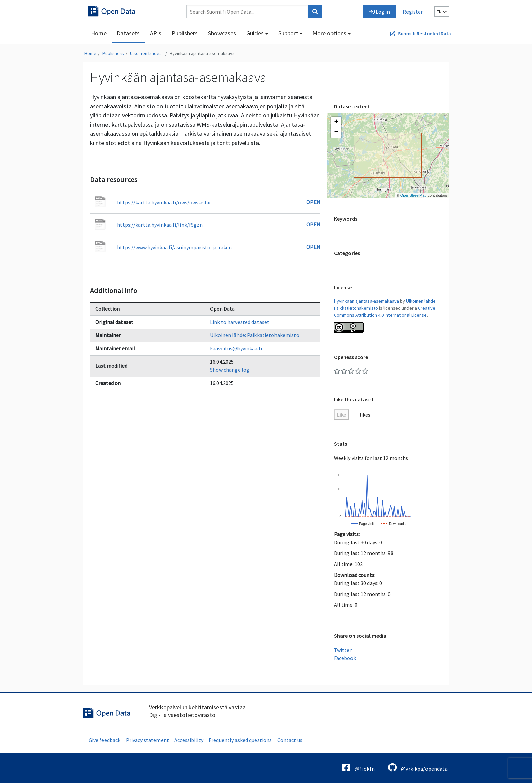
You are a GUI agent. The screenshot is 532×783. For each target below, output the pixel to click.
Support (288, 33)
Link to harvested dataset (240, 322)
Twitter (343, 650)
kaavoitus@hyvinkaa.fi (236, 348)
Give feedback (104, 740)
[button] (336, 122)
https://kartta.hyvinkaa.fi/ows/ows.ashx (164, 202)
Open (313, 202)
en (442, 12)
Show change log (230, 370)
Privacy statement (147, 740)
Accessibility (189, 740)
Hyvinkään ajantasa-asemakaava (202, 53)
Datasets (128, 33)
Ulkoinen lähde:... (147, 53)
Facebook (345, 658)
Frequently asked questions (240, 740)
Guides (255, 33)
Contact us (290, 740)
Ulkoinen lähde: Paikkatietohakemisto (255, 335)
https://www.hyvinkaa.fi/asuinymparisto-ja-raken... (176, 247)
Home (99, 33)
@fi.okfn (358, 768)
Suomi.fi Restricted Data (424, 34)
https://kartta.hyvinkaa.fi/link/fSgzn (160, 225)
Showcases (222, 33)
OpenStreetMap (414, 195)
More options (329, 33)
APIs (156, 33)
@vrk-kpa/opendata (418, 768)
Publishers (185, 33)
